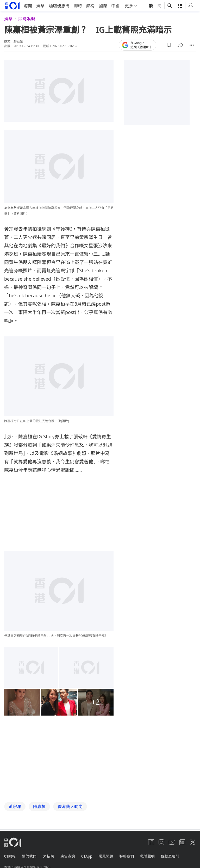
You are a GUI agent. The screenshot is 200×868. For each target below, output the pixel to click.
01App (87, 856)
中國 (115, 6)
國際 (103, 6)
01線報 (10, 856)
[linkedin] (182, 842)
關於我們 (29, 856)
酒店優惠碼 (59, 6)
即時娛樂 (27, 19)
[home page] (12, 6)
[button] (169, 45)
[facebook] (151, 842)
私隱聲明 (147, 856)
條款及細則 (170, 856)
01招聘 (48, 856)
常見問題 (106, 856)
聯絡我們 (127, 856)
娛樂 (40, 6)
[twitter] (193, 842)
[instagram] (161, 842)
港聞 (28, 6)
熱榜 (90, 6)
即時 (78, 6)
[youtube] (172, 842)
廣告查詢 (68, 856)
